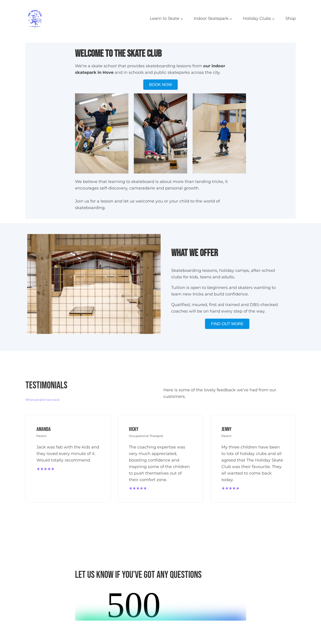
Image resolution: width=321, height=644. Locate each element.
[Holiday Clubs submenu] (273, 19)
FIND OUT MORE (227, 324)
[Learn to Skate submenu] (182, 19)
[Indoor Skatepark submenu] (231, 19)
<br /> (161, 604)
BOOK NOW (160, 85)
